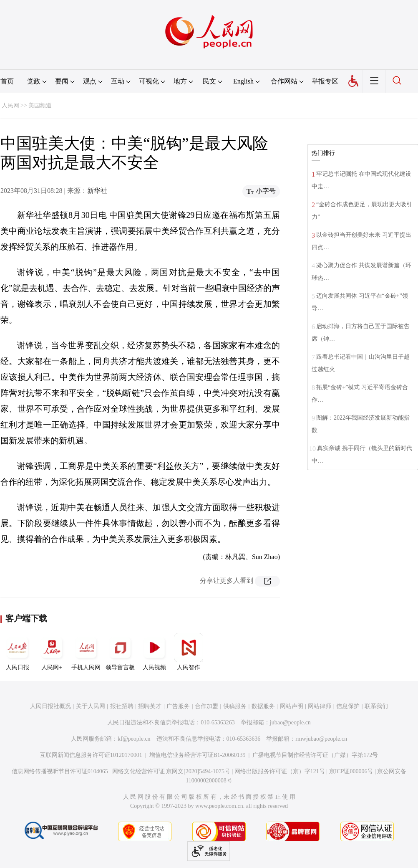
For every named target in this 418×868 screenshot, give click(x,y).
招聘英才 (150, 706)
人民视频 (154, 652)
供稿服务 (235, 706)
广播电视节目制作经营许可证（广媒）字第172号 (315, 755)
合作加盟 (206, 706)
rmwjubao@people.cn (321, 739)
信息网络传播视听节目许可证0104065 (60, 771)
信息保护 (348, 706)
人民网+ (52, 652)
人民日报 (18, 652)
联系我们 (376, 706)
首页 (7, 81)
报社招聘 (122, 706)
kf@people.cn (134, 739)
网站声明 (292, 706)
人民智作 (189, 652)
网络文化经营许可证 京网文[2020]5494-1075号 (171, 771)
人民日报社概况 (50, 706)
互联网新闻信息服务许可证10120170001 (91, 755)
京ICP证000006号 (351, 771)
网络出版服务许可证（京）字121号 (280, 771)
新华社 (97, 191)
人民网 (10, 105)
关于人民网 (91, 706)
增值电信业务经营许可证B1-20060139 (198, 755)
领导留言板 (120, 652)
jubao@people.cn (290, 722)
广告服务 (178, 706)
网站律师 (320, 706)
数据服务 (263, 706)
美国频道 (40, 105)
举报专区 (325, 81)
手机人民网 (86, 652)
